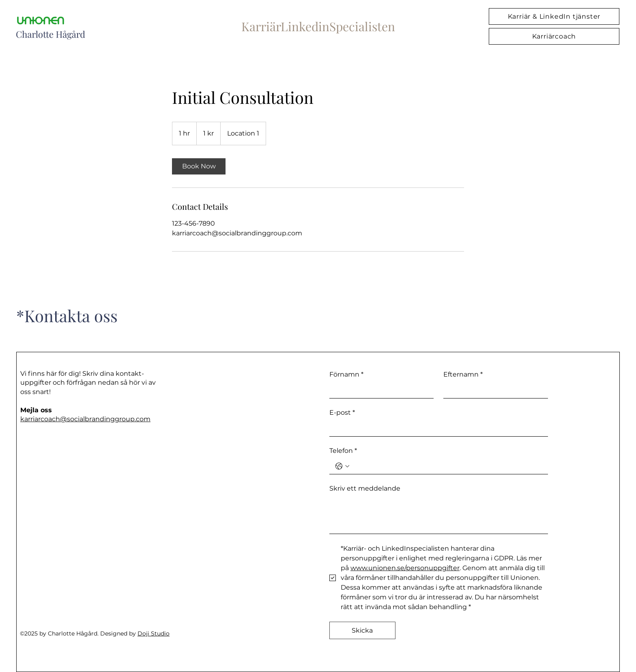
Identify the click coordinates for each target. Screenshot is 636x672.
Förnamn (346, 375)
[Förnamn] (379, 390)
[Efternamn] (493, 390)
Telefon (343, 451)
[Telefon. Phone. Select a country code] (342, 466)
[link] (199, 166)
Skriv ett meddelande (365, 488)
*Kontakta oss (67, 316)
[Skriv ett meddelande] (439, 515)
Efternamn (463, 375)
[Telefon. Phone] (447, 466)
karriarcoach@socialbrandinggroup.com (85, 419)
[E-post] (436, 428)
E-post (342, 413)
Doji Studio (154, 633)
